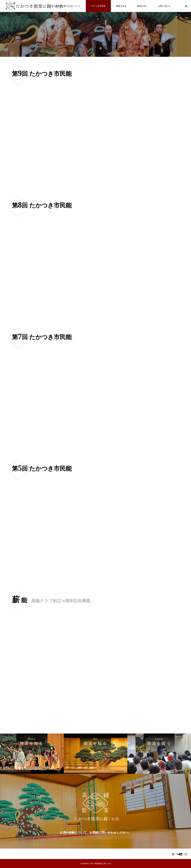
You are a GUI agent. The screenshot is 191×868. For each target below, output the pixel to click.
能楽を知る (121, 6)
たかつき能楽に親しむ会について (65, 6)
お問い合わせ (164, 6)
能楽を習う (142, 6)
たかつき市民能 (98, 6)
